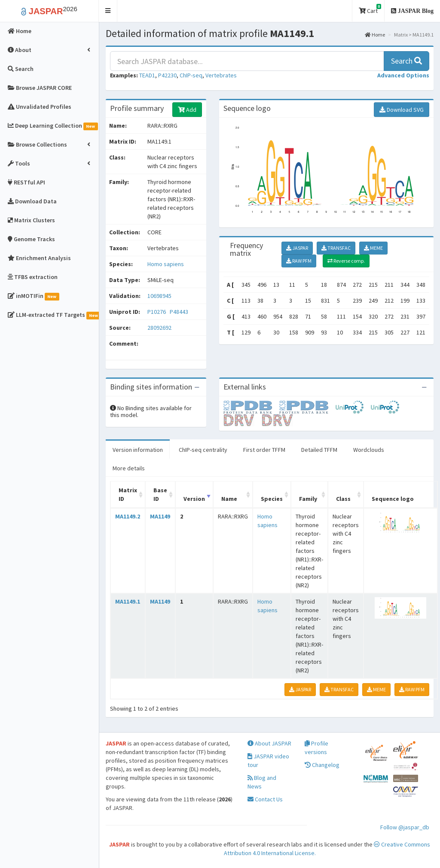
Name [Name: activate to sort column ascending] (229, 499)
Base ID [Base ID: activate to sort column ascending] (160, 494)
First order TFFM (264, 450)
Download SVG (402, 110)
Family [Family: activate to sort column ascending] (308, 499)
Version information (138, 450)
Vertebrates (221, 75)
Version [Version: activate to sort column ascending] (194, 499)
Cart (370, 9)
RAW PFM (299, 261)
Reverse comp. (346, 261)
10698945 (159, 296)
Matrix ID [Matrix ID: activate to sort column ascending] (128, 494)
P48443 (180, 312)
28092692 (159, 328)
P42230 (167, 75)
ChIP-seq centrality (203, 450)
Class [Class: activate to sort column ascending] (343, 499)
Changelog (322, 765)
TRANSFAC (336, 248)
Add (187, 110)
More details (129, 468)
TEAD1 (147, 75)
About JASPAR (269, 743)
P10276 (157, 312)
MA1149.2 (128, 516)
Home (375, 35)
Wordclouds (369, 450)
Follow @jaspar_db (405, 827)
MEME (373, 248)
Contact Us (265, 799)
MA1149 (160, 516)
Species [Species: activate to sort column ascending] (272, 499)
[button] (108, 11)
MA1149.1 (128, 601)
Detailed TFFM (319, 450)
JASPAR (297, 248)
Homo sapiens (166, 264)
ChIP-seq (191, 75)
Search (406, 61)
